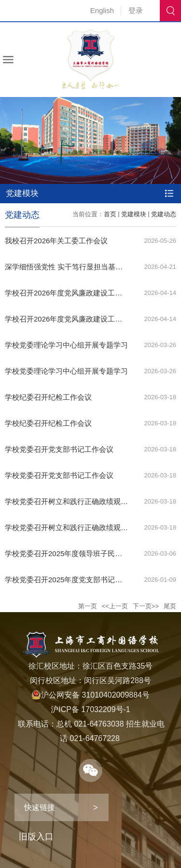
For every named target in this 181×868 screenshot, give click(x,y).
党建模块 (134, 214)
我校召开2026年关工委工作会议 (56, 241)
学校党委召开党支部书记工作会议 (59, 449)
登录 (136, 10)
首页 (110, 214)
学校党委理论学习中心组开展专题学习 (66, 345)
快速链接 (40, 807)
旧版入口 (36, 837)
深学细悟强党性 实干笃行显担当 (56, 267)
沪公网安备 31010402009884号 (90, 695)
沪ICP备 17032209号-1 (90, 709)
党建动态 (164, 214)
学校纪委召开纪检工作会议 (48, 397)
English (102, 10)
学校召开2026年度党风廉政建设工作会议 (71, 293)
